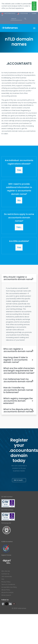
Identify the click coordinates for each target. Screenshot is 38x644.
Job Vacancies (7, 576)
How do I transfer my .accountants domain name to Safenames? (18, 390)
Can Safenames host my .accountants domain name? (18, 380)
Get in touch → (19, 480)
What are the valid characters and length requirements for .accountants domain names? (19, 371)
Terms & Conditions (8, 584)
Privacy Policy (6, 582)
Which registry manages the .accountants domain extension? (18, 401)
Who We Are (6, 571)
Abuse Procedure (7, 592)
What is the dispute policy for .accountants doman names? (19, 410)
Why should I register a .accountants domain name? (18, 278)
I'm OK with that (34, 6)
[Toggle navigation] (34, 28)
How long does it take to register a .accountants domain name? (16, 360)
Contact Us (5, 574)
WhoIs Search (6, 595)
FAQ (3, 579)
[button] (19, 167)
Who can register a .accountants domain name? (18, 350)
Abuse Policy (6, 590)
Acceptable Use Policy (9, 587)
